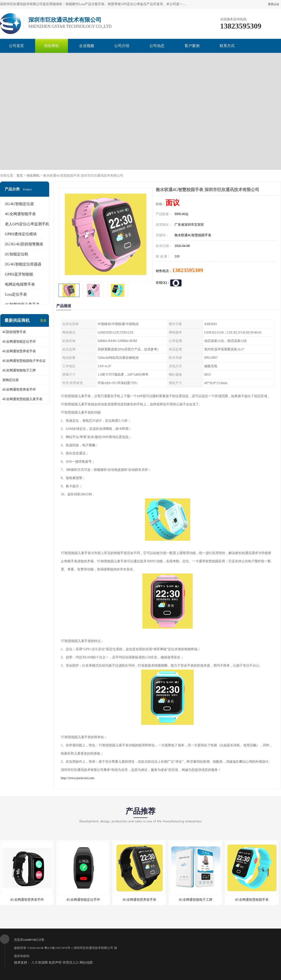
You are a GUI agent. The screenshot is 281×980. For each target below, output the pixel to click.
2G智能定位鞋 (17, 254)
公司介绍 (122, 46)
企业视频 (87, 46)
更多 (43, 321)
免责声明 (55, 963)
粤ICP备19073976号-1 (59, 948)
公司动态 (157, 46)
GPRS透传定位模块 (21, 234)
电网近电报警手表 (20, 284)
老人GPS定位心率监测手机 (27, 224)
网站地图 (86, 963)
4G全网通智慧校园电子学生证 (24, 361)
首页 (20, 176)
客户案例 (192, 46)
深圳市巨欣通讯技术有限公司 (93, 948)
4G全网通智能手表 (20, 214)
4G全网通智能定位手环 (19, 342)
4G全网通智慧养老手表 (19, 351)
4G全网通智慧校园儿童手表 (22, 399)
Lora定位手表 (16, 294)
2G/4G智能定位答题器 (23, 264)
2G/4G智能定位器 (19, 204)
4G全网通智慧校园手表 (252, 900)
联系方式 (227, 46)
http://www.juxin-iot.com (78, 778)
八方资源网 (40, 963)
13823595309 (188, 270)
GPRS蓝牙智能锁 (19, 274)
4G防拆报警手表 (14, 332)
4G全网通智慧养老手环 (19, 390)
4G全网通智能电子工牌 (19, 370)
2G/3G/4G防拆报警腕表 (24, 244)
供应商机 (52, 46)
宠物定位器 (11, 380)
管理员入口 (71, 963)
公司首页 (16, 46)
